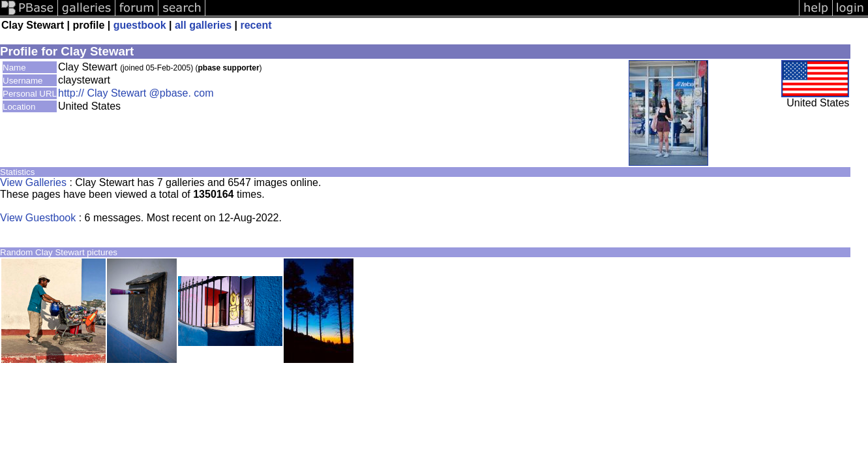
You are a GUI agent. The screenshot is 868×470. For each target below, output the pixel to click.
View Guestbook (38, 218)
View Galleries (33, 182)
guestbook (140, 25)
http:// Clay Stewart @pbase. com (136, 93)
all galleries (203, 25)
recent (256, 25)
